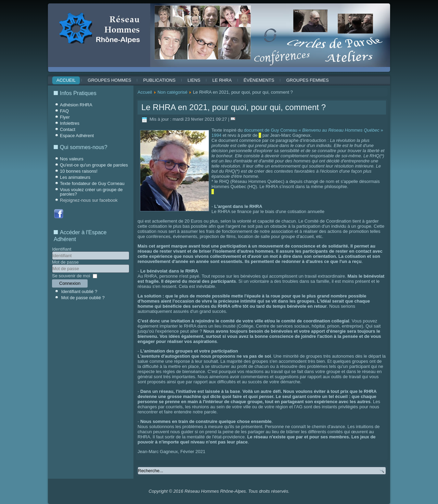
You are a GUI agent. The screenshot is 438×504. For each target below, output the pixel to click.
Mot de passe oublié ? (83, 298)
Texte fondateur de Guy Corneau (92, 183)
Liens (194, 80)
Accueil (66, 80)
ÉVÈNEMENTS (259, 80)
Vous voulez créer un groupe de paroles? (91, 192)
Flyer (65, 117)
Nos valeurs (72, 159)
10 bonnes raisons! (79, 171)
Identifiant (62, 249)
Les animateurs (75, 177)
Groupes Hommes (109, 80)
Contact (68, 129)
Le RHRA (222, 80)
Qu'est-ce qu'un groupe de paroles (94, 165)
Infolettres (70, 123)
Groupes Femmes (307, 80)
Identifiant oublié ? (79, 291)
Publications (159, 80)
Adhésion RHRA (76, 105)
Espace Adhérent (77, 136)
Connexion (70, 283)
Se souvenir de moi (71, 276)
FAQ (64, 111)
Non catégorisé (172, 92)
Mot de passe (65, 262)
